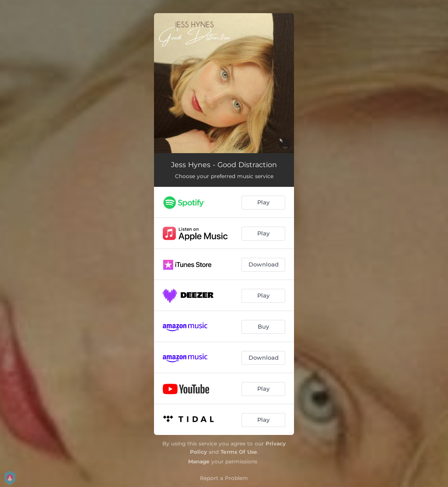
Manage (199, 461)
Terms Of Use (239, 452)
